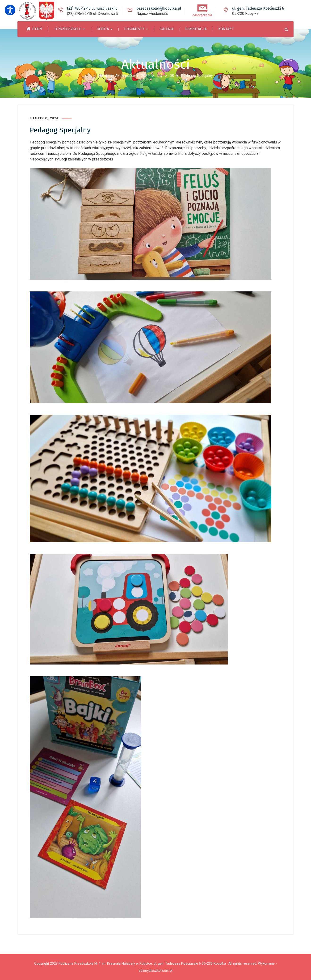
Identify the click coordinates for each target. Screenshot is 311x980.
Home (103, 76)
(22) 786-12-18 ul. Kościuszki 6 (92, 8)
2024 (145, 76)
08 (172, 76)
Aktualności (125, 76)
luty (160, 76)
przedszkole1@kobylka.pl (159, 8)
